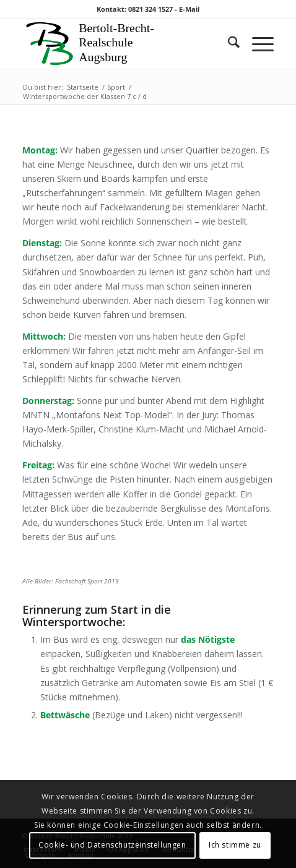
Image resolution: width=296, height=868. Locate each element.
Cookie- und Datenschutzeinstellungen (112, 845)
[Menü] (257, 44)
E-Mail (189, 9)
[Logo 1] (123, 44)
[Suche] (228, 44)
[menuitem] (228, 44)
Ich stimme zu (235, 845)
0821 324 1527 (150, 9)
